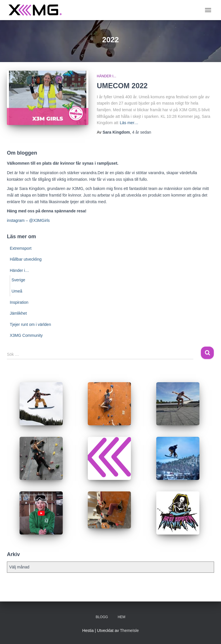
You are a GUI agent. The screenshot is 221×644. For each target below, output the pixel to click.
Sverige (18, 280)
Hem (122, 617)
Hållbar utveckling (26, 259)
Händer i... (107, 76)
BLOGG (102, 617)
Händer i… (19, 270)
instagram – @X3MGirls (28, 220)
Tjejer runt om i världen (30, 324)
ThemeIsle (129, 630)
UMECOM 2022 (122, 86)
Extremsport (21, 248)
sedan (142, 132)
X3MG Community (26, 335)
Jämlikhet (18, 313)
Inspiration (19, 302)
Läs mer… (129, 123)
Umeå (17, 291)
